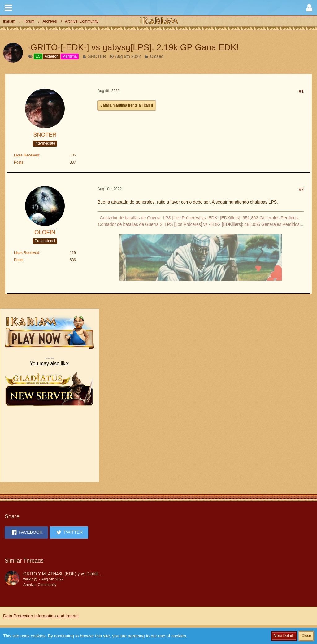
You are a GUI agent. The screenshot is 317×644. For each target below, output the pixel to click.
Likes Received (26, 155)
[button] (8, 8)
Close (306, 636)
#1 (301, 91)
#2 (301, 189)
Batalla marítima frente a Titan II (127, 105)
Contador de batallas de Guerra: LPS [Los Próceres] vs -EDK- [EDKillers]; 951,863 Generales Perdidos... (200, 218)
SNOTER (97, 56)
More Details (284, 636)
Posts (19, 162)
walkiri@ (30, 579)
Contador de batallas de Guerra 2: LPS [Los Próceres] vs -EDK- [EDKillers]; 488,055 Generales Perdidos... (201, 224)
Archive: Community (40, 585)
